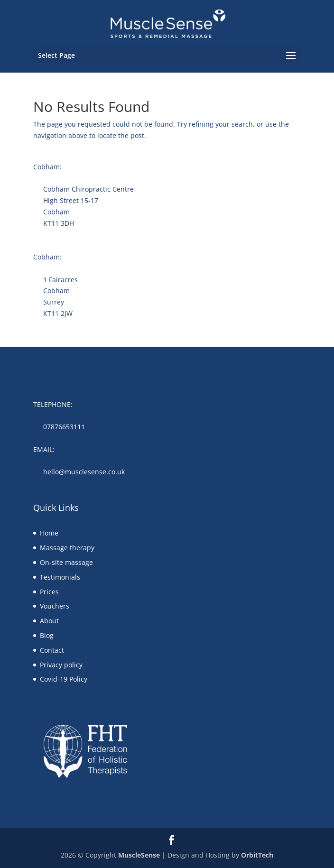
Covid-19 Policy (64, 679)
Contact (52, 650)
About (49, 621)
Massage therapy (67, 548)
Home (49, 533)
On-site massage (66, 562)
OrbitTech (257, 855)
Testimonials (60, 577)
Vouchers (55, 606)
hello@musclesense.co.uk (84, 472)
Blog (47, 635)
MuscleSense (139, 855)
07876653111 (64, 427)
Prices (49, 592)
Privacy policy (61, 665)
